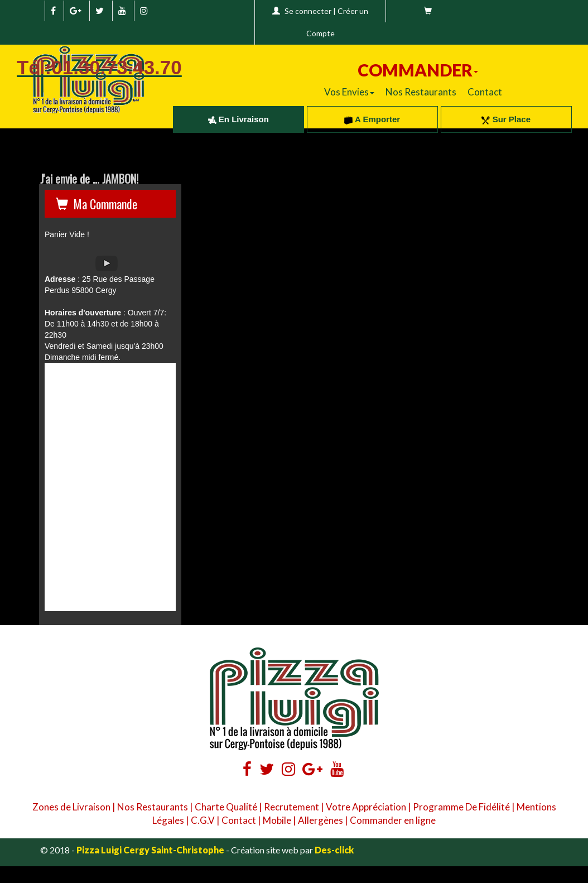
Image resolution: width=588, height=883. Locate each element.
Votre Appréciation (366, 807)
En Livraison (238, 119)
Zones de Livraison (71, 807)
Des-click (334, 850)
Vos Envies (349, 92)
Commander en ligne (393, 820)
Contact (485, 92)
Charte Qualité (226, 807)
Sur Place (506, 119)
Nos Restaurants (421, 92)
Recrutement (291, 807)
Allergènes (320, 820)
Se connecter (308, 11)
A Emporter (372, 119)
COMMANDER (418, 70)
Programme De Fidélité (461, 807)
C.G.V (203, 820)
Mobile (277, 820)
